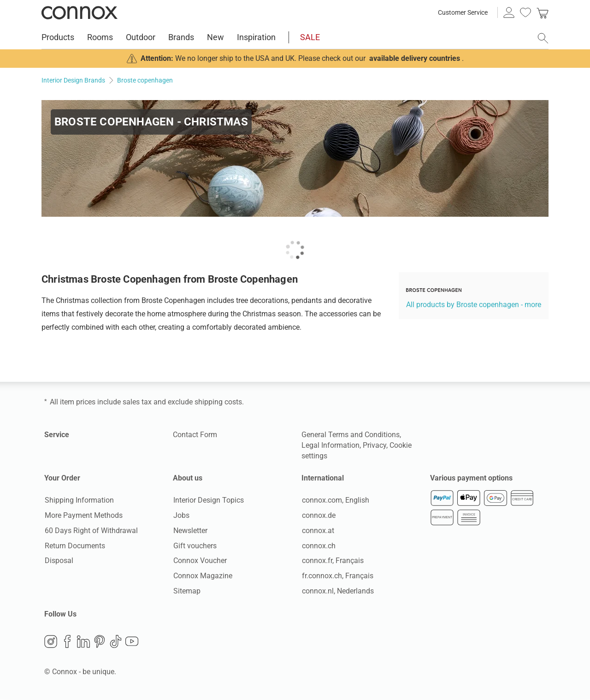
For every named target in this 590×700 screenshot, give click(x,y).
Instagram (51, 642)
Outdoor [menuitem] (141, 37)
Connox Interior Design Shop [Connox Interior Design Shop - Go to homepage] (80, 12)
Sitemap (186, 591)
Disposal (59, 561)
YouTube (132, 642)
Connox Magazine (202, 576)
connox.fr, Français (332, 561)
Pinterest (100, 642)
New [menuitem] (215, 37)
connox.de (318, 516)
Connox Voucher (200, 561)
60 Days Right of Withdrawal (91, 531)
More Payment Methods (83, 516)
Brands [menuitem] (181, 37)
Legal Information (330, 445)
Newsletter (190, 531)
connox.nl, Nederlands (337, 591)
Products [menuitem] (58, 37)
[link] (543, 12)
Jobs (181, 516)
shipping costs (218, 402)
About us (188, 478)
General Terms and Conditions (351, 435)
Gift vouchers (195, 546)
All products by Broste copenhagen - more (474, 305)
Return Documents (74, 546)
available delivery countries (415, 58)
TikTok (116, 642)
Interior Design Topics (208, 501)
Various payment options (471, 478)
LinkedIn (83, 642)
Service (57, 435)
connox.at (318, 531)
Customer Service (463, 12)
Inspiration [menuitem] (256, 37)
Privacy (375, 445)
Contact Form (195, 435)
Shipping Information (79, 501)
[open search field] (543, 38)
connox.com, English (335, 501)
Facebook (67, 642)
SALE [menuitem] (310, 37)
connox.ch (318, 546)
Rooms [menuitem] (100, 37)
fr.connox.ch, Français (337, 576)
